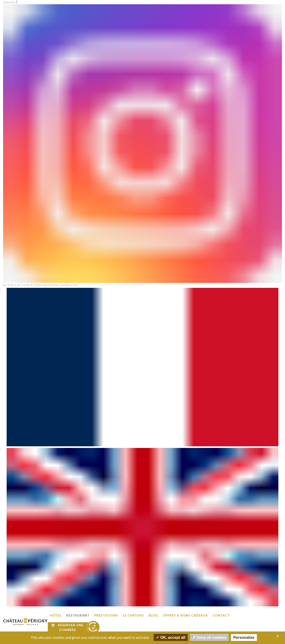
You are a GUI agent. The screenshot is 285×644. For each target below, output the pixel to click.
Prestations (106, 17)
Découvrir (127, 258)
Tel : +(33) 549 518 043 (235, 613)
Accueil (10, 125)
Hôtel (56, 17)
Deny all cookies (209, 637)
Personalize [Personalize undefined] (244, 637)
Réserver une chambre (67, 29)
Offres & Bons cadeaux (185, 17)
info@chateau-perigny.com (238, 619)
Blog (153, 17)
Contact (221, 17)
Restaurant (78, 17)
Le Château (133, 17)
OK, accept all (171, 637)
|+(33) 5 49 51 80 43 (150, 176)
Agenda (83, 563)
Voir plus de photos (143, 537)
